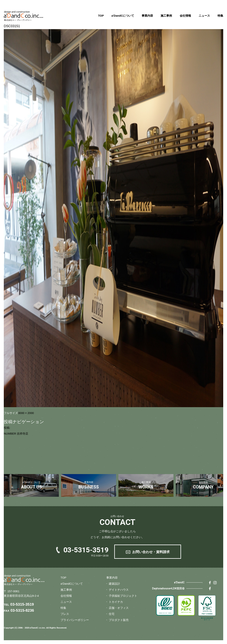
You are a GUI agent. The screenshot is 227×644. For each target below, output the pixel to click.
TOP (101, 16)
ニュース (204, 16)
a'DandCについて (123, 16)
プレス (65, 614)
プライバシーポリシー (75, 620)
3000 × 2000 (26, 413)
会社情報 (185, 16)
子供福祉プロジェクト (123, 596)
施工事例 (166, 16)
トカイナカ (116, 602)
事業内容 (147, 16)
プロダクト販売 (119, 620)
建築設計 (114, 584)
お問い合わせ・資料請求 (151, 552)
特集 (220, 16)
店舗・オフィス (119, 608)
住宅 (112, 614)
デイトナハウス (119, 590)
